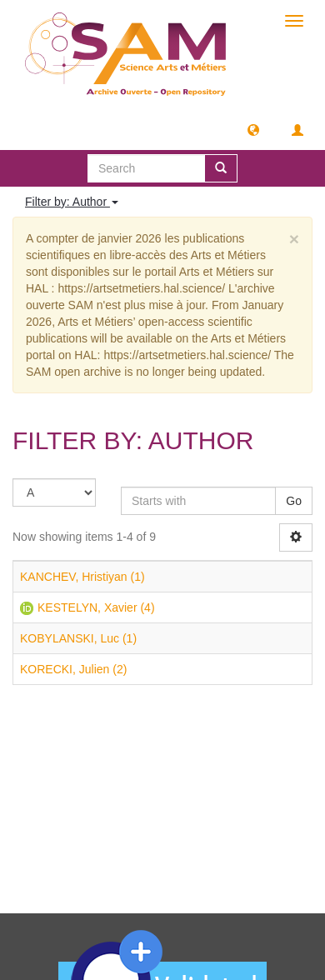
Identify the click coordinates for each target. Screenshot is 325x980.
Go (294, 501)
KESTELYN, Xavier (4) (96, 607)
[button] (253, 129)
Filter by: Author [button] (72, 202)
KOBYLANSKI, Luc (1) (78, 638)
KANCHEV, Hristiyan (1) (82, 577)
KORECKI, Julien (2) (73, 669)
